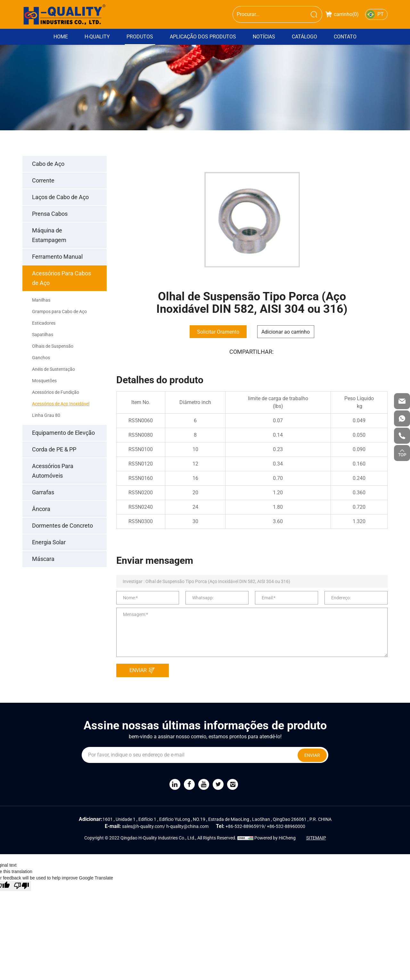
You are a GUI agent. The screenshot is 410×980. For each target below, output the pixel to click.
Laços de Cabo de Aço (60, 197)
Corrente (43, 180)
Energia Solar (49, 542)
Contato (345, 37)
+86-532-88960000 (286, 826)
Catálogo (304, 37)
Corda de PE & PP (54, 449)
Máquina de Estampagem (49, 235)
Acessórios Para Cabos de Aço (61, 278)
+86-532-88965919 (245, 826)
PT (381, 14)
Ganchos (41, 358)
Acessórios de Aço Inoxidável (61, 404)
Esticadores (44, 323)
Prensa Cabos (50, 214)
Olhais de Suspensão (53, 346)
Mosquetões (44, 381)
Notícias (264, 37)
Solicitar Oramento (218, 332)
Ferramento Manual (57, 257)
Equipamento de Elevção (63, 433)
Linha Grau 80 (46, 415)
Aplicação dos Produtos (203, 37)
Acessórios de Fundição (56, 392)
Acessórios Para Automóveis (53, 471)
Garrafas (43, 492)
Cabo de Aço (48, 164)
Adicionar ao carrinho (286, 332)
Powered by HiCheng (275, 838)
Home (61, 37)
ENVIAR (144, 670)
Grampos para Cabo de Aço (59, 312)
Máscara (43, 559)
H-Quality (97, 37)
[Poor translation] (21, 886)
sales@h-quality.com (143, 826)
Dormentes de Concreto (62, 526)
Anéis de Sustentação (53, 369)
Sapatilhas (43, 335)
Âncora (41, 509)
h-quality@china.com (187, 826)
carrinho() (342, 14)
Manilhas (41, 300)
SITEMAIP (316, 838)
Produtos (140, 37)
